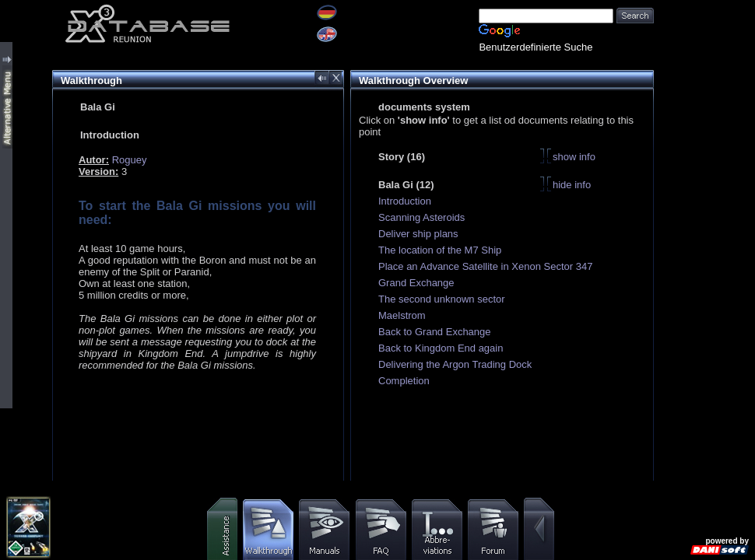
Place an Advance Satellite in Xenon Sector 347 (485, 266)
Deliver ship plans (418, 234)
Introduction (405, 201)
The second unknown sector (442, 299)
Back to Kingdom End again (441, 348)
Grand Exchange (416, 283)
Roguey (130, 160)
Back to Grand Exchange (435, 332)
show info (574, 157)
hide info (572, 185)
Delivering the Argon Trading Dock (455, 364)
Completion (404, 381)
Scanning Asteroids (421, 217)
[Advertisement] (704, 49)
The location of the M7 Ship (440, 250)
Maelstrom (402, 315)
